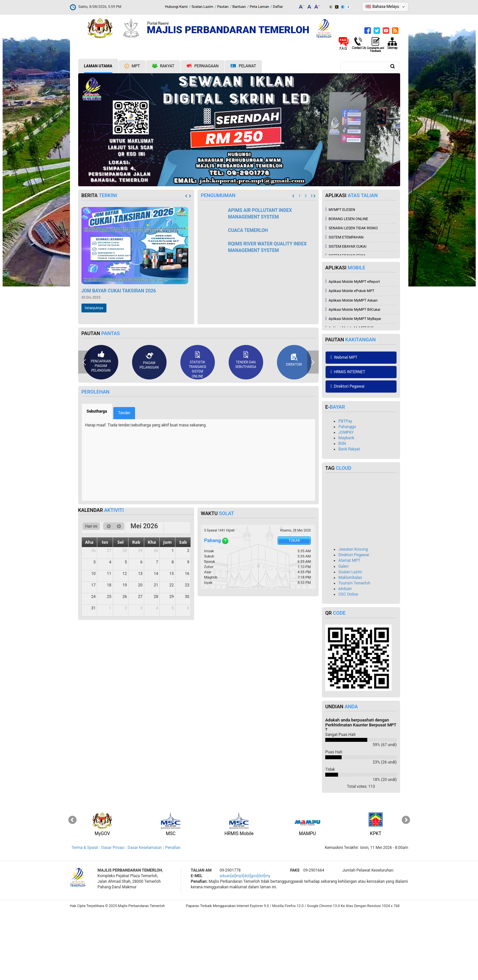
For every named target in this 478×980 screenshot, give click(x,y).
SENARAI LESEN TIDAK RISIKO (352, 296)
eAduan (345, 657)
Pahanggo (347, 495)
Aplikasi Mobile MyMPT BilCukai (353, 378)
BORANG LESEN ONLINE (347, 287)
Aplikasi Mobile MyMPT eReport (353, 350)
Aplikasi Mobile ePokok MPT (350, 359)
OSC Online (348, 662)
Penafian (173, 916)
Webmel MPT (344, 425)
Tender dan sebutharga (246, 428)
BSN (342, 512)
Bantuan (239, 7)
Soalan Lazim (202, 7)
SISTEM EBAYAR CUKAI (346, 315)
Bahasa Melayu (386, 7)
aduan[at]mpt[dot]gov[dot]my (245, 944)
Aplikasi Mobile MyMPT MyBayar (353, 387)
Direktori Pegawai (348, 454)
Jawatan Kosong (353, 617)
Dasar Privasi (113, 916)
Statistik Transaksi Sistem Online (197, 433)
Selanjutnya (94, 376)
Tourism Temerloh (354, 651)
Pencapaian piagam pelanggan (101, 430)
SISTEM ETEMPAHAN (344, 305)
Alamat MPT (349, 628)
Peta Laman (259, 7)
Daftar (278, 7)
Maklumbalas (350, 646)
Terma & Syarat (85, 916)
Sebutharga (100, 479)
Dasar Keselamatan (145, 916)
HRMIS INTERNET (348, 440)
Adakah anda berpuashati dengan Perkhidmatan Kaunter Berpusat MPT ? (361, 793)
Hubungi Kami (176, 7)
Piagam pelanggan (149, 429)
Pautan (223, 7)
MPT (132, 66)
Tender (124, 481)
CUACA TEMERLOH (248, 298)
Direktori (294, 428)
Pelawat (243, 66)
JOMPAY (346, 500)
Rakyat (163, 66)
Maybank (346, 506)
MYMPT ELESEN (340, 278)
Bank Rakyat (349, 517)
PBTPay (345, 489)
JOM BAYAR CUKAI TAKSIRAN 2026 (119, 359)
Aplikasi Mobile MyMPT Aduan (351, 368)
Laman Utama (98, 66)
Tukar (294, 609)
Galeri (343, 634)
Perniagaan (203, 66)
